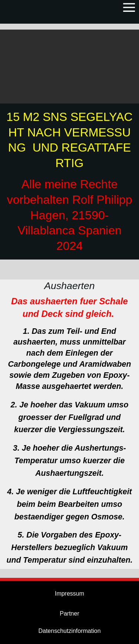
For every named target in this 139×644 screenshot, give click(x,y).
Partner (69, 614)
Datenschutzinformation (69, 631)
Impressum (69, 594)
